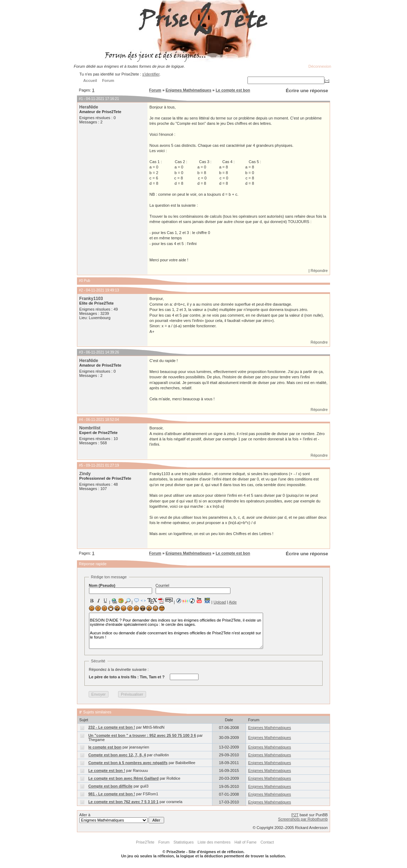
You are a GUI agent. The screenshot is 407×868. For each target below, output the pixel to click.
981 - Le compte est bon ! (112, 794)
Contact (267, 842)
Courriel (193, 589)
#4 (81, 420)
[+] (327, 80)
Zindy (85, 474)
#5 (81, 465)
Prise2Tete (145, 842)
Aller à (122, 818)
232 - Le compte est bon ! (112, 727)
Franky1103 (91, 299)
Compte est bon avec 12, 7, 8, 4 (117, 755)
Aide (233, 602)
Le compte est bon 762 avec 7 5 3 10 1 (123, 802)
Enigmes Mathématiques (188, 90)
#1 (81, 99)
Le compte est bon (233, 90)
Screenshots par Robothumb (303, 819)
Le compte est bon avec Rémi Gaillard (124, 778)
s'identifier (151, 74)
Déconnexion (320, 66)
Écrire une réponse (307, 91)
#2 (81, 290)
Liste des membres (214, 842)
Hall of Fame (245, 842)
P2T (295, 815)
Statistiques (183, 842)
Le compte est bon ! (107, 770)
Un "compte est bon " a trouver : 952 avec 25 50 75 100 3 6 (142, 735)
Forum (155, 90)
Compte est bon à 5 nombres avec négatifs (128, 763)
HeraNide (89, 107)
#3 (81, 352)
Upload (220, 602)
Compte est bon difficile (110, 786)
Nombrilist (90, 428)
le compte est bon (105, 747)
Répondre (319, 271)
